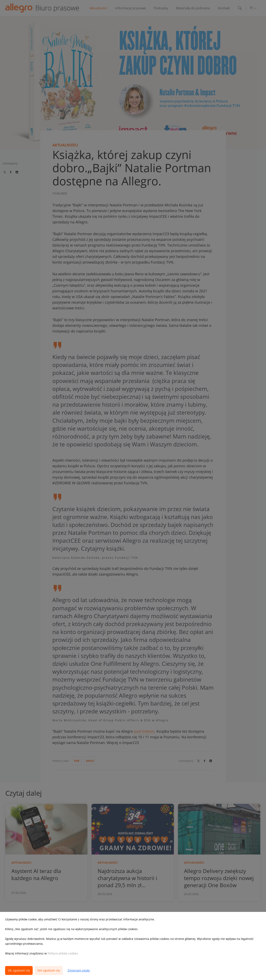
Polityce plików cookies (63, 953)
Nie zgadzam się (49, 970)
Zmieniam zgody (79, 970)
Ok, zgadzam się (19, 970)
